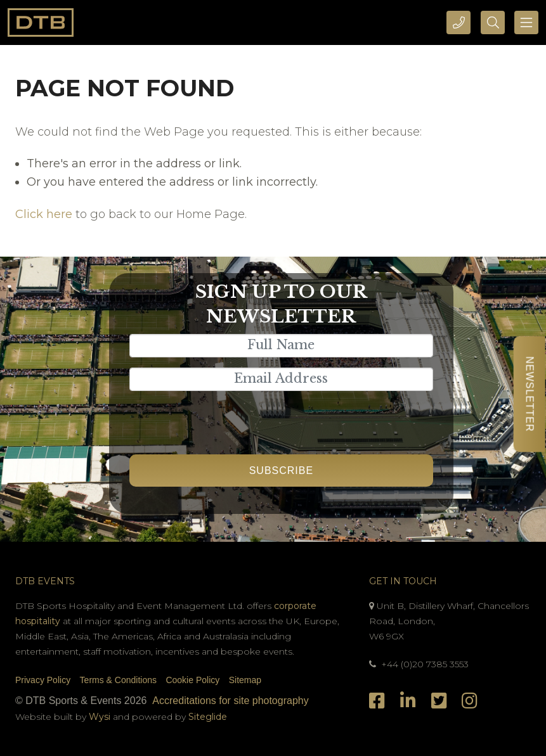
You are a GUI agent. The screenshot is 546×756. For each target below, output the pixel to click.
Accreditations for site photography (230, 701)
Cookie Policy (192, 680)
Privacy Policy (43, 680)
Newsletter (529, 394)
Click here (44, 214)
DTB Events (45, 581)
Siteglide (208, 717)
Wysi (101, 717)
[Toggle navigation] (526, 22)
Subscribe (281, 471)
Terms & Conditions (118, 680)
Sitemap (245, 680)
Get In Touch (403, 581)
